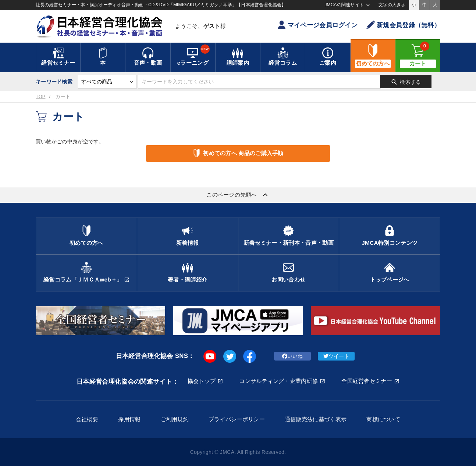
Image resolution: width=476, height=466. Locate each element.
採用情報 (129, 419)
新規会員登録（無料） (403, 25)
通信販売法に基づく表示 (316, 419)
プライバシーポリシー (237, 419)
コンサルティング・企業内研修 (278, 381)
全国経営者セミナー (367, 381)
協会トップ (202, 381)
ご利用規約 (175, 419)
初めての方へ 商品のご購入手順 (238, 153)
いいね (293, 356)
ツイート (336, 356)
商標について (383, 419)
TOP (40, 97)
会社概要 (87, 419)
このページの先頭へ (238, 195)
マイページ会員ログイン (317, 25)
